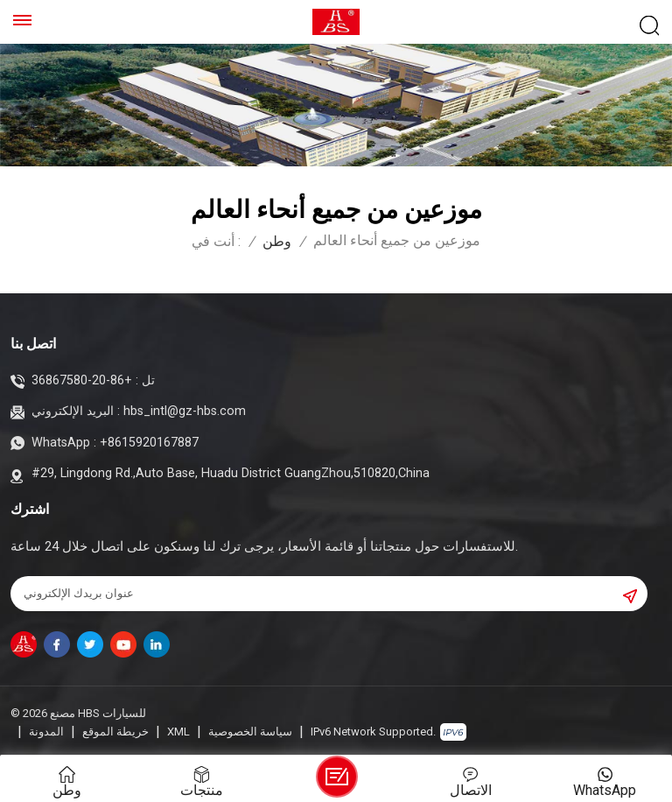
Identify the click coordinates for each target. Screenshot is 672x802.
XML (178, 732)
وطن (277, 242)
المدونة (46, 732)
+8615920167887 (149, 443)
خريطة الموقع (115, 732)
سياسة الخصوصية (250, 732)
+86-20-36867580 (82, 380)
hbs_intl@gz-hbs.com (185, 411)
